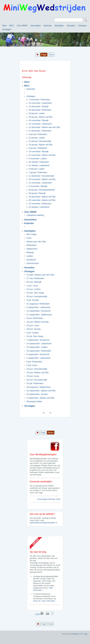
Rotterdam (32, 245)
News (51, 55)
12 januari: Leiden (37, 138)
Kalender (48, 26)
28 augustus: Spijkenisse (39, 387)
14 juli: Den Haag (35, 336)
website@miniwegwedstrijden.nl (43, 523)
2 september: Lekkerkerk (38, 358)
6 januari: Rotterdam (38, 148)
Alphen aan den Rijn (36, 242)
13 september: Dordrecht (39, 311)
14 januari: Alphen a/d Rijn (41, 145)
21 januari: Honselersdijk (40, 141)
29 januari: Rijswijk (37, 193)
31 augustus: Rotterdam (38, 304)
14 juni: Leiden (34, 289)
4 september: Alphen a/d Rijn (40, 398)
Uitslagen (82, 26)
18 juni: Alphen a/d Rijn (38, 373)
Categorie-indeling (35, 215)
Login (37, 614)
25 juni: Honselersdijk (37, 369)
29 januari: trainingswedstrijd (42, 190)
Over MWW (22, 26)
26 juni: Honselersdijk (37, 380)
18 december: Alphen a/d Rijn (42, 197)
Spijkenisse (32, 249)
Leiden (30, 256)
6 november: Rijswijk (38, 186)
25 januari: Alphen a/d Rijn (41, 117)
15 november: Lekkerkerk (40, 103)
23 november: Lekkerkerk (40, 124)
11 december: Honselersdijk (41, 176)
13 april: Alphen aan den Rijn (40, 275)
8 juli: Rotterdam (34, 362)
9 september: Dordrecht (38, 354)
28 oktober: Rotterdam (39, 162)
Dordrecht (31, 260)
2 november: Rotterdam (39, 100)
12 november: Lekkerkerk (40, 183)
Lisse (29, 238)
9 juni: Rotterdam (35, 318)
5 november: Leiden (38, 159)
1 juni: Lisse (32, 286)
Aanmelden (35, 26)
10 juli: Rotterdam (35, 383)
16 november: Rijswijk (39, 120)
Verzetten (71, 26)
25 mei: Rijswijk (34, 282)
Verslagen (7, 29)
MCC (12, 26)
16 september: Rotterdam (39, 351)
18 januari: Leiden (37, 113)
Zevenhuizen (33, 263)
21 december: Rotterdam (40, 131)
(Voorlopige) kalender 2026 (49, 499)
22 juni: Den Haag (35, 293)
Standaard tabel (34, 401)
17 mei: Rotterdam (35, 278)
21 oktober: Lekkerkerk (39, 165)
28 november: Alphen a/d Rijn (42, 200)
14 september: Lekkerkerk (39, 344)
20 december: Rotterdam (40, 110)
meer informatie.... (43, 589)
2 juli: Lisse (32, 365)
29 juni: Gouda (34, 329)
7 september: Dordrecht (38, 340)
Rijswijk (30, 252)
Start (4, 26)
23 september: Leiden (37, 347)
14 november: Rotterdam (40, 204)
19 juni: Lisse (33, 376)
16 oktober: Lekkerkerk (39, 207)
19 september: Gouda (37, 394)
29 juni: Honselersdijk (37, 296)
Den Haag (31, 234)
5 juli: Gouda (33, 300)
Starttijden (59, 26)
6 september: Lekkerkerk (38, 307)
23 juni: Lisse (33, 325)
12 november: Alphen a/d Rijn (42, 155)
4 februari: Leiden (37, 169)
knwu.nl (36, 601)
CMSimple (75, 634)
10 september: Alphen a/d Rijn (41, 391)
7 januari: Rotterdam (38, 172)
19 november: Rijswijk (39, 152)
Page (43, 433)
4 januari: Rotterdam (38, 134)
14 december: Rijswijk (39, 106)
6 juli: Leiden (33, 333)
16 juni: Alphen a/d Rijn (38, 322)
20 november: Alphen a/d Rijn (42, 179)
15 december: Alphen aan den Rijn (44, 127)
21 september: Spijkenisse (39, 315)
